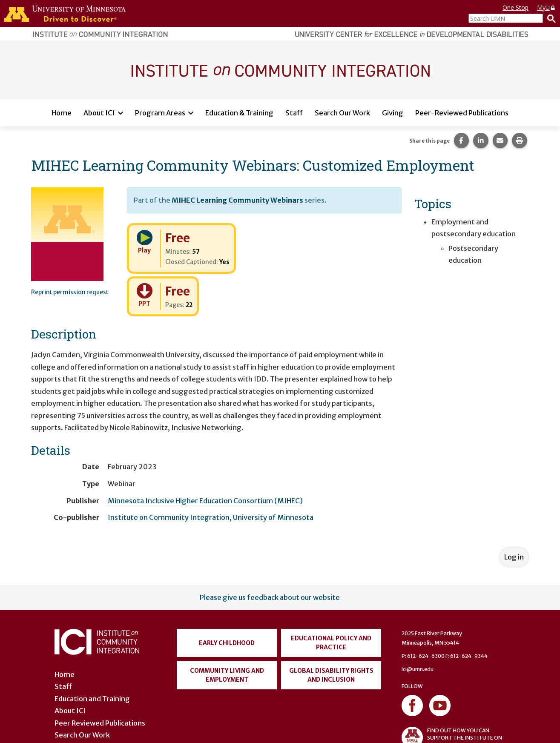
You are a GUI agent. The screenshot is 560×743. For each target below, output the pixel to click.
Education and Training (92, 699)
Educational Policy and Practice (331, 643)
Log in (514, 557)
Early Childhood (227, 643)
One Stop (515, 7)
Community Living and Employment (227, 675)
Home (62, 113)
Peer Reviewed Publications (100, 723)
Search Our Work (342, 113)
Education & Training (239, 113)
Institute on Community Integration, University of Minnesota (211, 517)
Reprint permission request (70, 292)
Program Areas (160, 113)
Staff (294, 113)
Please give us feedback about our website (270, 597)
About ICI (99, 113)
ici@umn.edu (418, 669)
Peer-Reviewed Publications (462, 113)
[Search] (549, 18)
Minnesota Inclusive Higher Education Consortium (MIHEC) (205, 501)
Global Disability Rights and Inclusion (331, 675)
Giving (393, 113)
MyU (546, 7)
